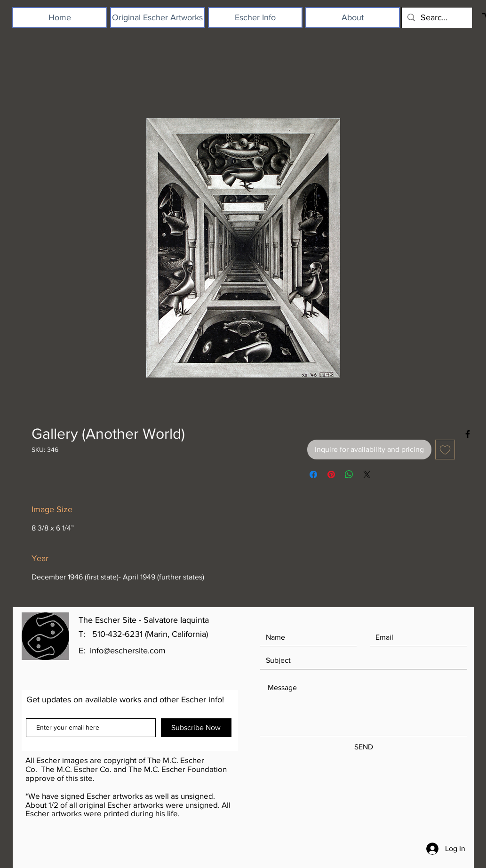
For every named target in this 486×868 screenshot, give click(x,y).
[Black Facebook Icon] (468, 434)
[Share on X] (367, 474)
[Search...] (436, 18)
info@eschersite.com (128, 651)
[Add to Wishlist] (445, 450)
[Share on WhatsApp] (349, 474)
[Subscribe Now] (196, 728)
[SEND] (364, 747)
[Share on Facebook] (313, 474)
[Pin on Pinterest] (331, 474)
